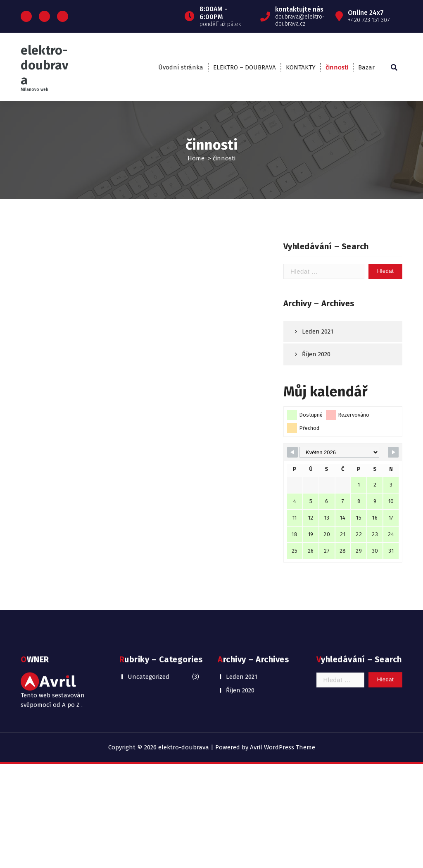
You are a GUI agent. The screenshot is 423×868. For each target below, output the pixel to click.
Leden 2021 (318, 375)
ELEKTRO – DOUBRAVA (245, 67)
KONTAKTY (301, 67)
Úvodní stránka (181, 67)
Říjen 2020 (316, 398)
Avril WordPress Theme (283, 747)
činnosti (337, 67)
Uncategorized (149, 646)
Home (196, 158)
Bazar (366, 67)
